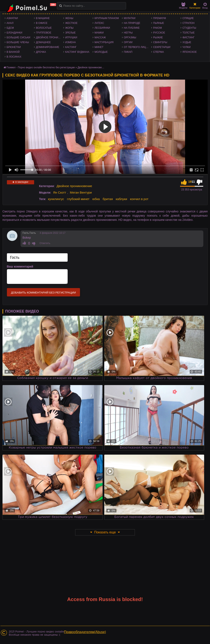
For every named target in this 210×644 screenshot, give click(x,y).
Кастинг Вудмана (77, 52)
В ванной (13, 52)
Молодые (101, 52)
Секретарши (162, 47)
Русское (159, 33)
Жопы (69, 28)
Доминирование (48, 47)
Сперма (159, 52)
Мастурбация (104, 42)
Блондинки (15, 33)
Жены (69, 18)
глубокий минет (78, 199)
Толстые (189, 33)
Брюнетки (14, 47)
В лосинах (14, 57)
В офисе (42, 23)
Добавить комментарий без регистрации (44, 293)
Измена (71, 42)
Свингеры (160, 42)
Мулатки (130, 18)
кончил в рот (139, 199)
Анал (10, 23)
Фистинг (189, 38)
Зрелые (71, 33)
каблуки (121, 199)
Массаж (100, 38)
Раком (158, 28)
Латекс (99, 23)
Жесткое (72, 23)
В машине (43, 18)
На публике (132, 28)
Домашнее (43, 42)
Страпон (189, 23)
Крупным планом (107, 18)
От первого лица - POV (138, 47)
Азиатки (12, 18)
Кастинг (71, 47)
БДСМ (10, 28)
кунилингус (56, 199)
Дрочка (41, 52)
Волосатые (44, 28)
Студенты (189, 28)
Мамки (99, 33)
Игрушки (71, 38)
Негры (128, 33)
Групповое (44, 33)
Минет (99, 47)
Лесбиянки (102, 28)
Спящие (188, 18)
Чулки (187, 47)
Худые (187, 42)
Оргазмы (130, 38)
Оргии (128, 42)
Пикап (128, 52)
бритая (108, 199)
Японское (190, 52)
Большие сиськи (19, 38)
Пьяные (159, 23)
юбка (96, 199)
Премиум (160, 18)
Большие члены (18, 42)
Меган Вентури (81, 192)
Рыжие (158, 38)
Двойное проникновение (50, 38)
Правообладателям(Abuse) (85, 632)
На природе (132, 23)
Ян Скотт (60, 192)
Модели (183, 6)
